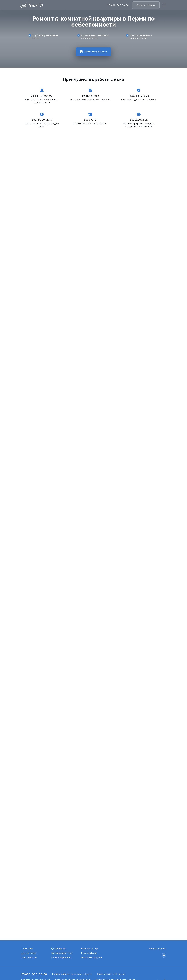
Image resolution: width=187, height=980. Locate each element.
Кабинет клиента (157, 933)
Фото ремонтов (29, 942)
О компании (27, 933)
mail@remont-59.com (115, 959)
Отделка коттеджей (91, 942)
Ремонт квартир (89, 933)
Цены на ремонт (29, 938)
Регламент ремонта (61, 942)
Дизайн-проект (59, 933)
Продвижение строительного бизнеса (116, 964)
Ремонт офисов (89, 938)
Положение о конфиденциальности (73, 964)
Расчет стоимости (146, 5)
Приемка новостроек (62, 938)
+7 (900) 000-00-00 (118, 5)
